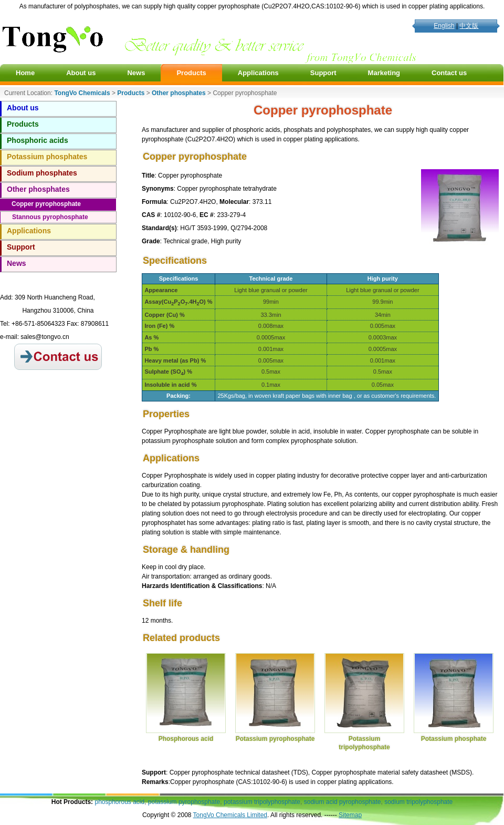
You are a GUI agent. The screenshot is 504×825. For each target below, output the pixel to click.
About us (81, 73)
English (444, 26)
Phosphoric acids (38, 140)
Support (323, 73)
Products (191, 73)
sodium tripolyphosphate (418, 802)
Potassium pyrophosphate (275, 739)
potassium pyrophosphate (184, 802)
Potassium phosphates (47, 157)
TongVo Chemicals (82, 93)
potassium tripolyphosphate (262, 802)
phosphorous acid (119, 802)
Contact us (449, 73)
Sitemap (350, 815)
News (136, 73)
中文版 (469, 26)
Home (25, 73)
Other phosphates (38, 189)
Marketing (384, 73)
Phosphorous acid (186, 739)
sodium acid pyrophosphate (343, 802)
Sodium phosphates (42, 173)
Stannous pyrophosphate (50, 217)
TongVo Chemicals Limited (230, 815)
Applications (258, 73)
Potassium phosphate (454, 739)
